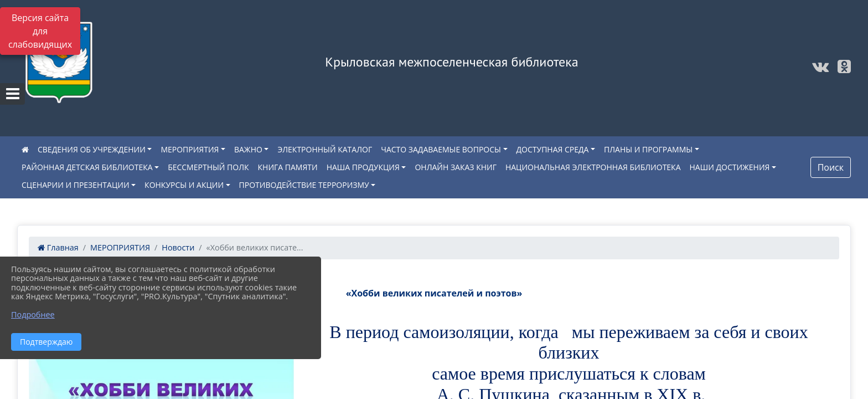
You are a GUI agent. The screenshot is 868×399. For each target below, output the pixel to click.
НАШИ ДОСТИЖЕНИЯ (730, 167)
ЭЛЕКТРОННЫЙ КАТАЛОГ (325, 149)
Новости (178, 247)
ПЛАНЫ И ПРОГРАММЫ (648, 149)
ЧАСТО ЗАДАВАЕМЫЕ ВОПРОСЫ (441, 149)
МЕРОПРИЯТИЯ (190, 149)
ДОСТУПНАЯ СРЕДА (553, 149)
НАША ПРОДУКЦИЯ (363, 167)
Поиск (831, 167)
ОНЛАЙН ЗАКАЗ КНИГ (456, 167)
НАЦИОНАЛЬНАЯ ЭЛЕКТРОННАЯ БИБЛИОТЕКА (593, 167)
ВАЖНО (248, 149)
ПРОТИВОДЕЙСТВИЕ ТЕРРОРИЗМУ (304, 185)
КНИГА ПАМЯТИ (288, 167)
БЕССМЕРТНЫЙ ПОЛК (208, 167)
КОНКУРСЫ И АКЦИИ (184, 185)
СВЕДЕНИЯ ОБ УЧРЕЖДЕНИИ (92, 149)
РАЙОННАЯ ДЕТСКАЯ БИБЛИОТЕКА (87, 167)
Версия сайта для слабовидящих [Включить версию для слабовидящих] (40, 31)
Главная (58, 247)
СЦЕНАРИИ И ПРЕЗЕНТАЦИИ (76, 185)
